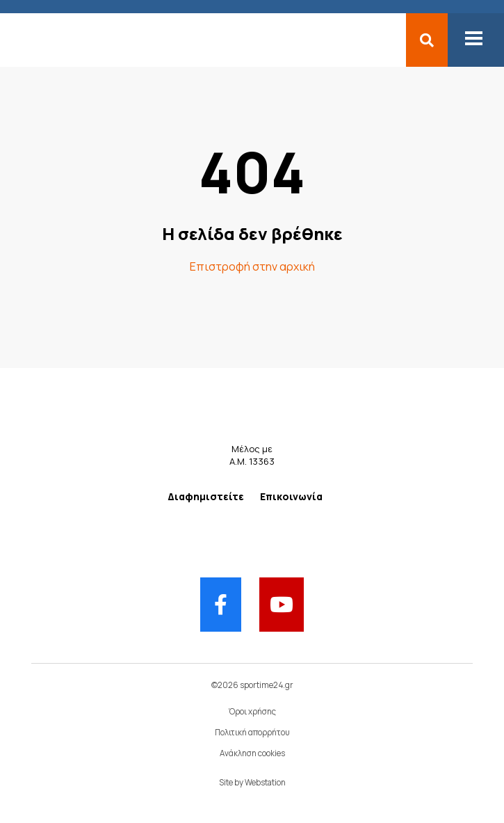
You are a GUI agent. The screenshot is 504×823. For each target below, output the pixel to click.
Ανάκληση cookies (252, 753)
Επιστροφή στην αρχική (252, 266)
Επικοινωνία (291, 496)
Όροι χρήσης (252, 711)
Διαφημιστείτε (206, 496)
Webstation (265, 782)
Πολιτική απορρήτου (252, 732)
